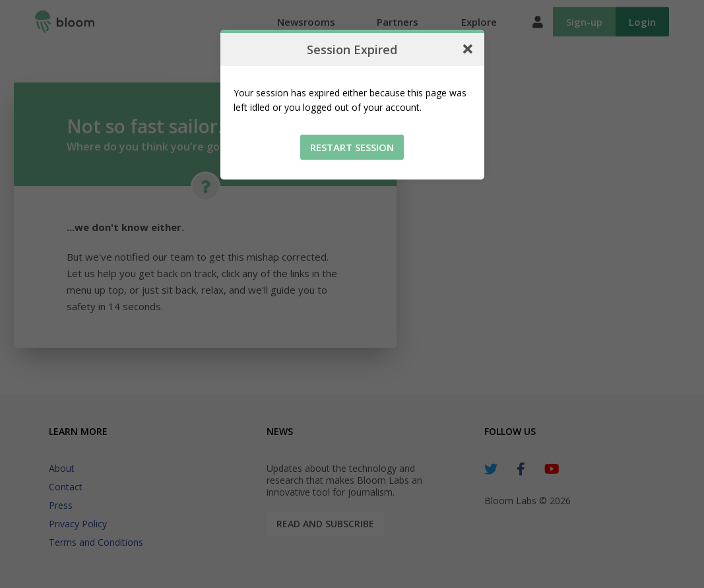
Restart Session (352, 147)
